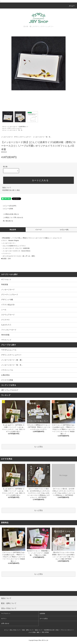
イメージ (39, 230)
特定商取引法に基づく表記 (11, 190)
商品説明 (13, 230)
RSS (43, 632)
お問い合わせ (5, 623)
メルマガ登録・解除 (34, 632)
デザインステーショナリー (15, 128)
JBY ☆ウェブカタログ (10, 390)
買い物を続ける (6, 221)
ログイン (4, 618)
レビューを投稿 (6, 209)
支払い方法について (15, 630)
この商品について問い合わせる (12, 218)
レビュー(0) (64, 230)
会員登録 (42, 613)
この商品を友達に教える (9, 214)
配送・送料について (28, 630)
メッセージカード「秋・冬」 (16, 130)
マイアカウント (6, 613)
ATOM (47, 632)
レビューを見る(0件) (8, 206)
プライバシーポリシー (67, 630)
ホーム (4, 127)
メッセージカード (13, 127)
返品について (7, 188)
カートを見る (44, 618)
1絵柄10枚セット (24, 127)
